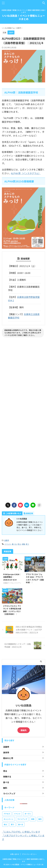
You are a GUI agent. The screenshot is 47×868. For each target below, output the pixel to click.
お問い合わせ (15, 854)
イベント (8, 544)
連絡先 (24, 730)
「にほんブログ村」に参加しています (21, 832)
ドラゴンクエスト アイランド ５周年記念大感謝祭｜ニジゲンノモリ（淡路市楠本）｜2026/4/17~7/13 (12, 611)
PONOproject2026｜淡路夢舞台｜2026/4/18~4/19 (12, 577)
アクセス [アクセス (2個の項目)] (7, 814)
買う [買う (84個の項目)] (13, 824)
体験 (23, 544)
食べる (14, 544)
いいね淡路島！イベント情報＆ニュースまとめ (24, 17)
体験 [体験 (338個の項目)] (33, 819)
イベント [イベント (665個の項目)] (17, 814)
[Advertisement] (23, 419)
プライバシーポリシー (29, 854)
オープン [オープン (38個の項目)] (28, 814)
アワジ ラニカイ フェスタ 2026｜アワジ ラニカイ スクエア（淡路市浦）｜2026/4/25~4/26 (35, 580)
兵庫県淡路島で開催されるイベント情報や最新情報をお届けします (24, 860)
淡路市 (7, 540)
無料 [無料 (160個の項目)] (40, 819)
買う (27, 544)
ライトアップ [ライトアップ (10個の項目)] (22, 819)
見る (19, 544)
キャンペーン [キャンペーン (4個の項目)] (8, 819)
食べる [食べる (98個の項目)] (21, 824)
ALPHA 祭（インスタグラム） (26, 173)
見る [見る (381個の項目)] (5, 824)
